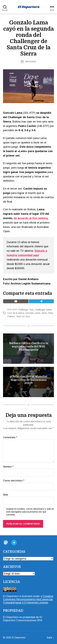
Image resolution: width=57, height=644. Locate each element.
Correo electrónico (14, 481)
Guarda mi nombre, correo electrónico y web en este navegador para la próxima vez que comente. (30, 512)
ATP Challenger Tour (23, 310)
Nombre (8, 467)
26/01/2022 (31, 61)
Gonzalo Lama (33, 313)
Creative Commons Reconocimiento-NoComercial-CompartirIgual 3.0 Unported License (28, 599)
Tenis (44, 313)
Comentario (10, 437)
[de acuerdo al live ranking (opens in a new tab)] (31, 218)
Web (6, 495)
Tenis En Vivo (23, 316)
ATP (9, 310)
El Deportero (11, 596)
